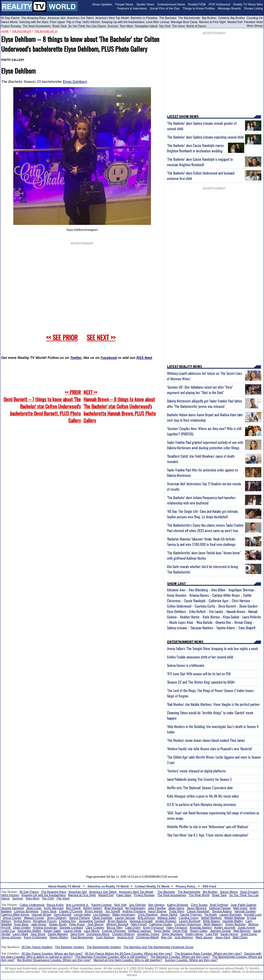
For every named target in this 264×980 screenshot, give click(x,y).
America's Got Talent (80, 18)
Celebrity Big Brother (232, 18)
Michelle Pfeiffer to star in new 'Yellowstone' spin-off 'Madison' (208, 827)
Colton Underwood (179, 606)
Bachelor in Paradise (144, 18)
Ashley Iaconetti (225, 927)
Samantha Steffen (30, 931)
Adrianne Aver (176, 590)
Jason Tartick (169, 915)
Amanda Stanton (201, 927)
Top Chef (165, 26)
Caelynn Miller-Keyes (226, 595)
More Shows (255, 26)
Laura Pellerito (252, 617)
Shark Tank (59, 26)
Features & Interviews (132, 8)
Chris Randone (148, 915)
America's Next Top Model (112, 18)
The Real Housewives (37, 26)
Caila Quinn (133, 927)
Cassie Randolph (195, 601)
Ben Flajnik (73, 908)
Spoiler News (145, 4)
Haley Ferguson (177, 927)
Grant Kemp (249, 934)
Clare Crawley (95, 927)
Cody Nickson (105, 937)
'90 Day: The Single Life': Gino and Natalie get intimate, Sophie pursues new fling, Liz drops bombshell (203, 514)
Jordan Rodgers (166, 921)
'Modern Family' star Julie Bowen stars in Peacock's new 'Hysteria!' (210, 749)
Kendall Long (253, 915)
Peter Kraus (77, 924)
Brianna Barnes (199, 595)
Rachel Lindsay (102, 905)
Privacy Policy (185, 886)
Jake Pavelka (157, 908)
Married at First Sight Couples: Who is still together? (128, 960)
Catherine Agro (219, 601)
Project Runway (11, 26)
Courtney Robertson (188, 924)
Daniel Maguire (58, 934)
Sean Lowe (34, 908)
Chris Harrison (241, 601)
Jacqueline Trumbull (92, 921)
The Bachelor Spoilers (69, 947)
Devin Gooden (248, 606)
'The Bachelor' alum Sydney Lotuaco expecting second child (205, 137)
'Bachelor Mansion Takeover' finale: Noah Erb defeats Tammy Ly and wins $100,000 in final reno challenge (201, 542)
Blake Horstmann (124, 915)
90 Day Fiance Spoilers (37, 947)
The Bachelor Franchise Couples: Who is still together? (111, 957)
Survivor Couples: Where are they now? (191, 960)
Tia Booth (211, 915)
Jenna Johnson (11, 937)
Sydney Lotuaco (177, 628)
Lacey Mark (20, 934)
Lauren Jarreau (125, 918)
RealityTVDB (197, 4)
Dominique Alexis (98, 934)
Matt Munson (242, 931)
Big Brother (209, 18)
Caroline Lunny (189, 918)
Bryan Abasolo (117, 921)
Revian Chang (243, 622)
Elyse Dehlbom (75, 82)
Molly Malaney (213, 924)
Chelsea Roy (68, 921)
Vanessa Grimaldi (141, 921)
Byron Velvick (94, 911)
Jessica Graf (125, 937)
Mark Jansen (204, 937)
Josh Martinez (184, 937)
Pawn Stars (124, 895)
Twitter (76, 358)
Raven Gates (199, 931)
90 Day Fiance (10, 18)
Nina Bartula (204, 622)
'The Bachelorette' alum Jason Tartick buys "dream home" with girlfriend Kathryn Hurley (204, 555)
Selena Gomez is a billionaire (186, 665)
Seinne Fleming (79, 918)
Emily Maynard (54, 908)
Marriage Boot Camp (184, 22)
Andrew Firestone (134, 911)
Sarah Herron (229, 934)
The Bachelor (168, 18)
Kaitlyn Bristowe (178, 905)
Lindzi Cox (8, 931)
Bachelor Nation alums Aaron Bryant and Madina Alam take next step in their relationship (205, 417)
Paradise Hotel (253, 22)
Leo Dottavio (102, 915)
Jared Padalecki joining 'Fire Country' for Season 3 (199, 779)
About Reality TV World (64, 886)
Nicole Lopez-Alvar (181, 622)
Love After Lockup (158, 22)
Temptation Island (146, 26)
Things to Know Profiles (199, 8)
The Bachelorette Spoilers (104, 947)
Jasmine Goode (220, 931)
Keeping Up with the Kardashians (123, 22)
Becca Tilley (115, 927)
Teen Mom (127, 26)
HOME (5, 31)
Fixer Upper (57, 22)
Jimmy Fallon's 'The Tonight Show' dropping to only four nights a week (213, 648)
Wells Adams (212, 921)
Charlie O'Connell (71, 911)
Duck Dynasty (249, 892)
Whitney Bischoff (117, 924)
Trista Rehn (176, 911)
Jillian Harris (176, 908)
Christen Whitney (123, 934)
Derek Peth (180, 931)
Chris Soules (199, 905)
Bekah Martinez (211, 918)
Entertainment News (171, 4)
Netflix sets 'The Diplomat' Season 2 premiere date (200, 788)
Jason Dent (223, 937)
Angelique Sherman (241, 590)
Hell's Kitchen (91, 22)
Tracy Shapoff (247, 628)
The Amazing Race (34, 18)
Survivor (113, 26)
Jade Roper (39, 924)
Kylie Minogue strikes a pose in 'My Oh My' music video (203, 796)
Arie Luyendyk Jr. (78, 905)
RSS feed (144, 358)
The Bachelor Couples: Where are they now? (180, 957)
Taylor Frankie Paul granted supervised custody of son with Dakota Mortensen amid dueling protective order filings (205, 445)
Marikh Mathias (235, 918)
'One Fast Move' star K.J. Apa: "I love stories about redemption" (208, 835)
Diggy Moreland (172, 934)
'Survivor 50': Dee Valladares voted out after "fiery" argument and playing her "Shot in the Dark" (200, 390)
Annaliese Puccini (45, 921)
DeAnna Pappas (220, 908)
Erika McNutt (197, 611)
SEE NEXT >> (101, 337)
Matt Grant (240, 908)
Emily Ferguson (153, 927)
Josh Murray (96, 924)
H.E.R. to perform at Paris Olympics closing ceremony (201, 804)
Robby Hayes (194, 934)
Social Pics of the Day (165, 8)
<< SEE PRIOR (62, 337)
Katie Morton (211, 617)
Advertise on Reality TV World (108, 886)
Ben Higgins (157, 905)
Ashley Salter (52, 931)
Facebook (109, 358)
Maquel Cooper (34, 918)
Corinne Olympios (114, 931)
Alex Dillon (218, 590)
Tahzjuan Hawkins (202, 628)
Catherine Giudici (160, 924)
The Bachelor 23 (46, 31)
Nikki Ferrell (139, 924)
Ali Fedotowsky (135, 908)
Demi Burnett (227, 606)
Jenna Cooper (12, 918)
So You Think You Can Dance (87, 26)
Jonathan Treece (148, 934)
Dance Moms (9, 22)
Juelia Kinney (247, 927)
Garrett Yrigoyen (191, 915)
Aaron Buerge (157, 911)
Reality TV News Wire (248, 4)
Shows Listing (253, 8)
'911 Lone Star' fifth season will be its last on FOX (199, 674)
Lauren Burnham (231, 915)
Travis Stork (49, 911)
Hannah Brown (236, 611)
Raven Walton (59, 937)
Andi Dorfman (219, 905)
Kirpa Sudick (231, 617)
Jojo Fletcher (138, 905)
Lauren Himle (73, 931)
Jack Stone (38, 934)
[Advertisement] (132, 855)
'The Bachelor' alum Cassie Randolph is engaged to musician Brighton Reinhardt (200, 162)
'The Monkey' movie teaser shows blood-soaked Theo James (206, 740)
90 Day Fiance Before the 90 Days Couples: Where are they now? (129, 953)
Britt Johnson (146, 918)
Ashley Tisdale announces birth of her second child (200, 657)
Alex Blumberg (198, 590)
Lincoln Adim (82, 915)
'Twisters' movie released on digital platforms (196, 771)
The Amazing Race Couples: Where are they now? (208, 953)
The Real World (199, 895)
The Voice (179, 26)
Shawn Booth (58, 924)
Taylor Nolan (162, 931)
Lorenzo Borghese (26, 911)
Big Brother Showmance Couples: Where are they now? (54, 960)
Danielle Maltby (233, 921)
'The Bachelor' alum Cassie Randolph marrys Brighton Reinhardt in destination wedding (195, 148)
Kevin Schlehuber (36, 937)
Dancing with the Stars (34, 22)
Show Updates (102, 4)
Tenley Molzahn (236, 924)
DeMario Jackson (140, 931)
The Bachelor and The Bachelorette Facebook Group (158, 947)
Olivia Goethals (102, 918)
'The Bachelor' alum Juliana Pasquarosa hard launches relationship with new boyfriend (201, 500)
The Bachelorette (189, 18)
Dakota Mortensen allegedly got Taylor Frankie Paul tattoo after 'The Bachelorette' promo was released (205, 404)
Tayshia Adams (226, 628)
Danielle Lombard (71, 927)
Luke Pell (212, 934)
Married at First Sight (212, 22)
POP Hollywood (219, 4)
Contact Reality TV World (152, 886)
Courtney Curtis (205, 606)
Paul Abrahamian (82, 937)
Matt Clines (240, 937)
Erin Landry (216, 611)
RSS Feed (210, 886)
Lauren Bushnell (190, 921)
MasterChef (235, 22)
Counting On (255, 18)
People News (124, 4)
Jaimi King (77, 934)
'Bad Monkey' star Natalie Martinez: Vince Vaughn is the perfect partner (213, 704)
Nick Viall (120, 905)
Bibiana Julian (167, 918)
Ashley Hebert (93, 908)
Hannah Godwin (245, 911)
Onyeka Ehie (223, 622)
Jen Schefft (113, 911)
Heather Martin (190, 617)
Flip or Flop (74, 22)
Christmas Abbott (147, 937)
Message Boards (229, 8)
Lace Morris (92, 931)
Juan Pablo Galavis (244, 905)
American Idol (56, 18)
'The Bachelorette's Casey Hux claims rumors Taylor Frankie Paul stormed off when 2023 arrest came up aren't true (205, 528)
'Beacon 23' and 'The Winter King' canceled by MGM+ (201, 682)
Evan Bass (22, 924)
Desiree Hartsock (12, 908)
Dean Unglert (22, 927)
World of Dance (196, 26)
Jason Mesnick (197, 908)
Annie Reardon (177, 595)
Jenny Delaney (57, 918)
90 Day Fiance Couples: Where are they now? (52, 953)
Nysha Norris (22, 921)
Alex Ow (167, 937)
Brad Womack (114, 908)
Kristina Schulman (45, 927)
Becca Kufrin (55, 905)
